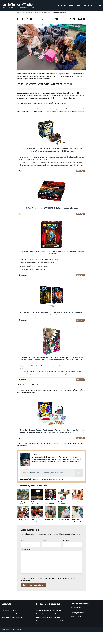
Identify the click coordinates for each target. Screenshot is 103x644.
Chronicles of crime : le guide (12, 629)
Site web (66, 555)
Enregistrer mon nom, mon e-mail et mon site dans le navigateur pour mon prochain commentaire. (49, 595)
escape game (25, 403)
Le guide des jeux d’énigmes (31, 13)
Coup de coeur (88, 5)
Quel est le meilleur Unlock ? (46, 629)
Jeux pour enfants (75, 5)
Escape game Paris (77, 628)
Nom (23, 555)
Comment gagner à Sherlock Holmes (49, 626)
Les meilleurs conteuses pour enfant (49, 633)
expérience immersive (41, 101)
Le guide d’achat (60, 5)
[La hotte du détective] (19, 5)
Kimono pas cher (76, 631)
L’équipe (99, 5)
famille (82, 116)
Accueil (19, 13)
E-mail (44, 555)
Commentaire (26, 564)
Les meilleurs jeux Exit (10, 626)
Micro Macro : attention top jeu (12, 633)
